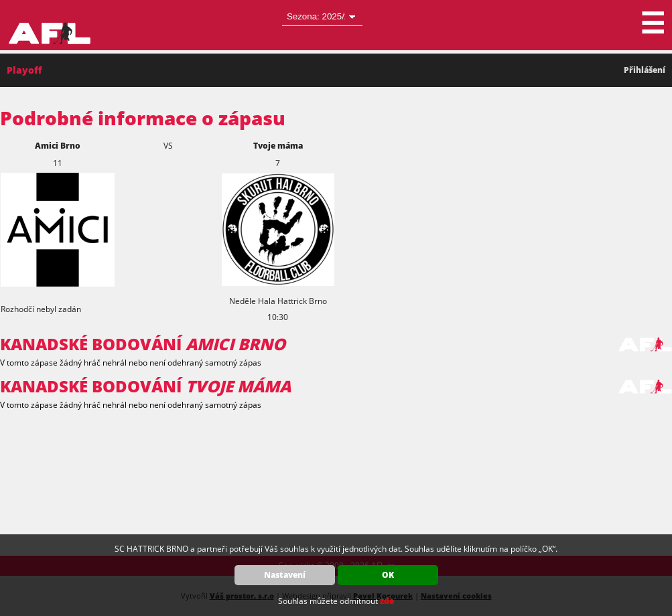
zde (387, 601)
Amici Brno (58, 146)
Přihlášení (645, 70)
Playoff (24, 70)
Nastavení (285, 575)
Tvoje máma (278, 146)
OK (388, 575)
